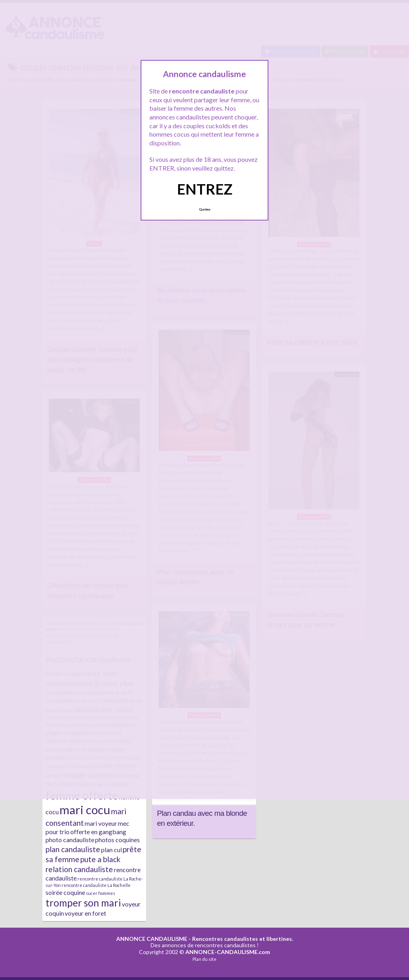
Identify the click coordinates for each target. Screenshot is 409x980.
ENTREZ (205, 189)
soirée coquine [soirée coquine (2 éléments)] (65, 892)
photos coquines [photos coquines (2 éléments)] (117, 840)
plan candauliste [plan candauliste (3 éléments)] (73, 849)
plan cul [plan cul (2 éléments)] (111, 850)
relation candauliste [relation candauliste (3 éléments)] (79, 869)
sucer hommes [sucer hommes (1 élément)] (100, 893)
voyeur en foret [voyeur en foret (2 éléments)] (85, 913)
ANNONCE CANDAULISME (152, 939)
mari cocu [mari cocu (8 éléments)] (85, 810)
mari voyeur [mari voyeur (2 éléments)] (101, 823)
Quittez (205, 209)
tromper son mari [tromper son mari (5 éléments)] (83, 903)
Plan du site (204, 959)
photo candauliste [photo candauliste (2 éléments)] (70, 840)
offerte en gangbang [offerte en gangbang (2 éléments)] (98, 832)
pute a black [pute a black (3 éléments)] (100, 859)
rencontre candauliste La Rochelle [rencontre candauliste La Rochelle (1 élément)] (96, 885)
